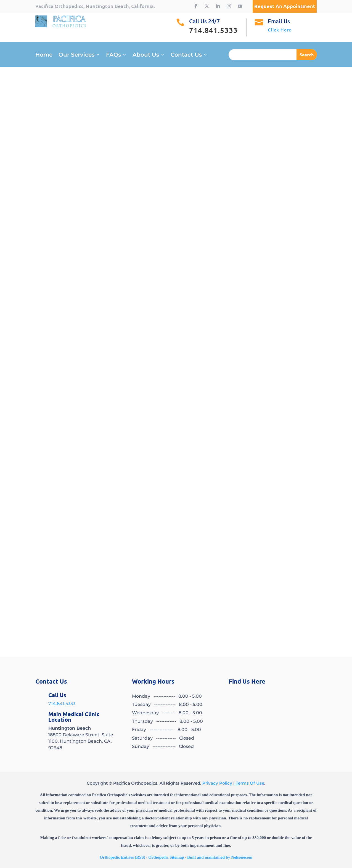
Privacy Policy (217, 783)
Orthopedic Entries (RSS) (122, 857)
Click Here (280, 30)
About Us (146, 55)
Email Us (279, 21)
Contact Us (186, 55)
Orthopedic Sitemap (166, 857)
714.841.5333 (62, 704)
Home (44, 55)
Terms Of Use (250, 783)
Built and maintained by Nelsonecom (220, 857)
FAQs (113, 55)
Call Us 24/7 (204, 21)
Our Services (76, 55)
